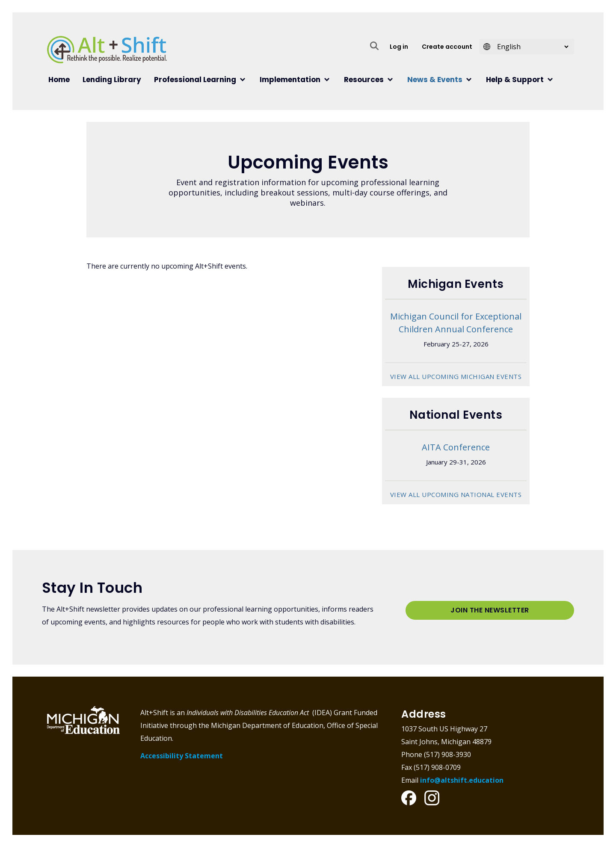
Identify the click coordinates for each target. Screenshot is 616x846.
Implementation (290, 80)
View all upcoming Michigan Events (456, 376)
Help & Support (515, 80)
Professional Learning (195, 80)
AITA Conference (456, 447)
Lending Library (112, 80)
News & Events (435, 80)
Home (59, 80)
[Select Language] (530, 47)
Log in (399, 47)
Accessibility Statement (182, 755)
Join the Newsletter (490, 610)
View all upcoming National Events (456, 494)
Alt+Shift (107, 50)
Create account (447, 47)
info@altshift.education (462, 779)
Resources (364, 80)
